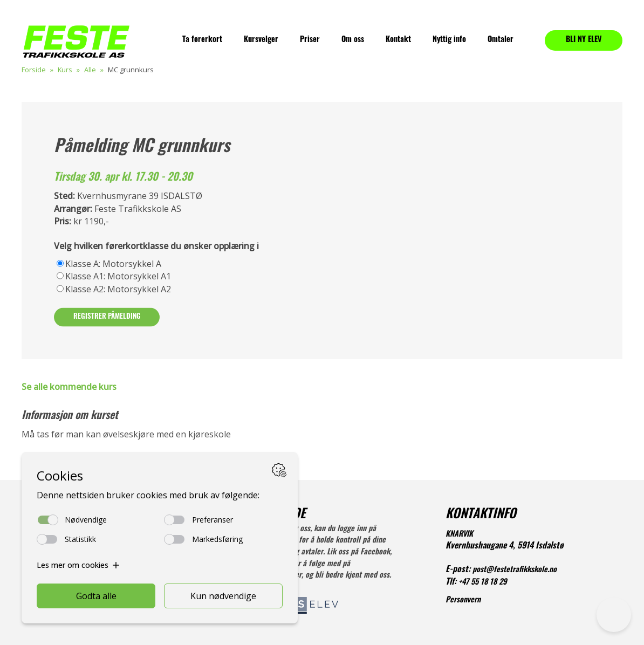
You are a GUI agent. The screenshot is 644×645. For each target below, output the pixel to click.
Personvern (463, 601)
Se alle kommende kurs (69, 387)
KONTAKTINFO (481, 515)
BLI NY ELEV (584, 40)
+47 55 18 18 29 (483, 583)
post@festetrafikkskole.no (515, 570)
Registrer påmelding (107, 317)
